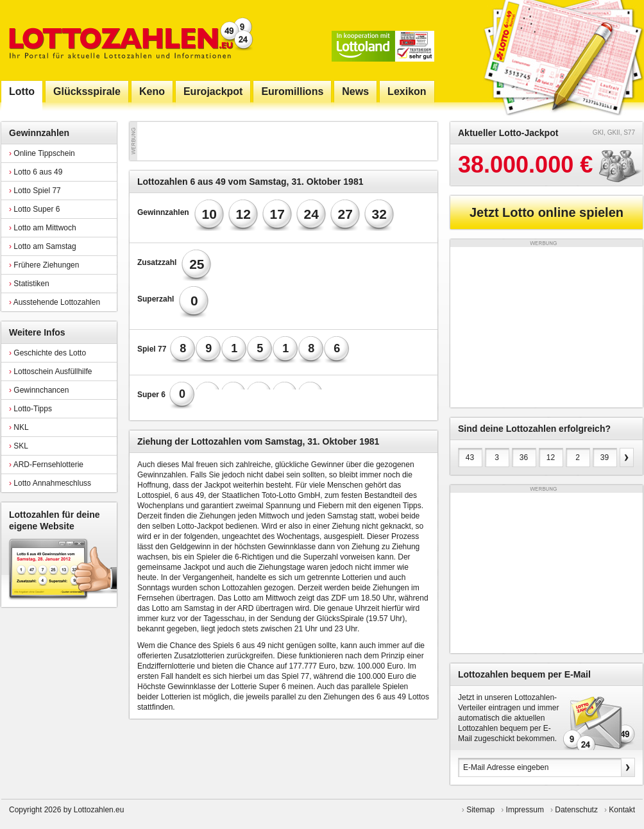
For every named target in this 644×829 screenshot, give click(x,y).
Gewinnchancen (39, 390)
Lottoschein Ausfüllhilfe (50, 372)
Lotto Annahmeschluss (50, 483)
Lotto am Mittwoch (43, 228)
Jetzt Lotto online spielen (547, 212)
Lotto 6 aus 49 (36, 172)
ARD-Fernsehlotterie (46, 465)
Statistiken (29, 284)
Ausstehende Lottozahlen (55, 302)
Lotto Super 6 (34, 209)
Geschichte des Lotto (47, 353)
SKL (19, 446)
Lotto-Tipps (30, 409)
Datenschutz (576, 810)
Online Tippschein (42, 153)
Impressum (525, 810)
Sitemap (480, 810)
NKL (19, 427)
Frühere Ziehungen (44, 265)
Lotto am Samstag (43, 246)
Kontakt (622, 810)
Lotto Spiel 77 (35, 191)
